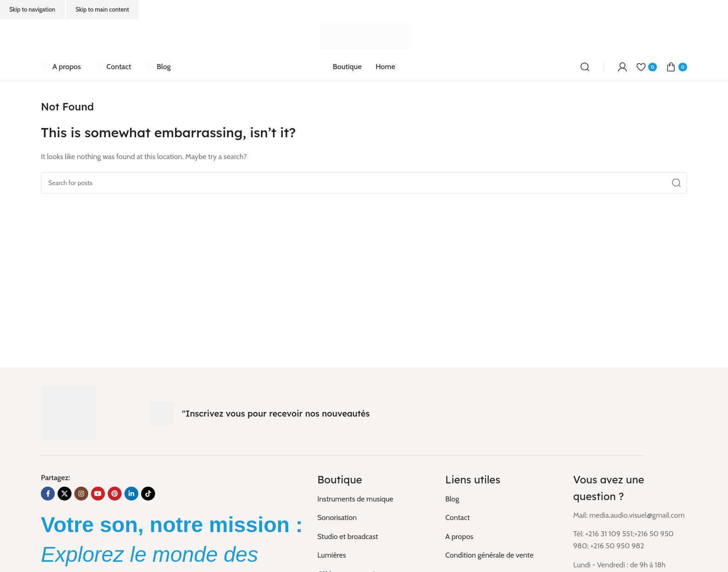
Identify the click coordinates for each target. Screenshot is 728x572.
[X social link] (65, 494)
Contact (458, 517)
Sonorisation (337, 517)
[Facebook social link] (48, 494)
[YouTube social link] (98, 494)
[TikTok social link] (148, 494)
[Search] (585, 67)
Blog (452, 499)
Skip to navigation (32, 9)
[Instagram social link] (81, 494)
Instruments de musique (355, 499)
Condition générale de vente (489, 555)
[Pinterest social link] (115, 494)
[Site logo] (364, 35)
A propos (459, 537)
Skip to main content (102, 9)
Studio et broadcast (348, 537)
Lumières (331, 555)
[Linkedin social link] (131, 494)
